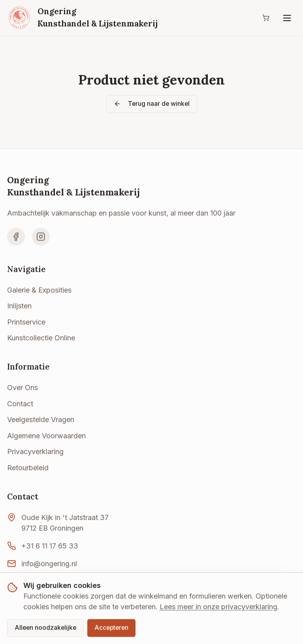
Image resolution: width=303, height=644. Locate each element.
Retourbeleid (28, 468)
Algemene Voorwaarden (46, 436)
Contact (20, 404)
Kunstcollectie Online (41, 338)
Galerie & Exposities (39, 290)
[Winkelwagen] (266, 18)
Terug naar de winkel (152, 104)
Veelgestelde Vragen (41, 420)
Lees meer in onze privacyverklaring (218, 607)
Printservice (26, 322)
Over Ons (23, 388)
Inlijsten (19, 306)
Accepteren (111, 628)
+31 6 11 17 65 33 (50, 546)
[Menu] (287, 18)
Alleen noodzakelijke (45, 628)
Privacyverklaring (35, 452)
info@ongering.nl (49, 564)
